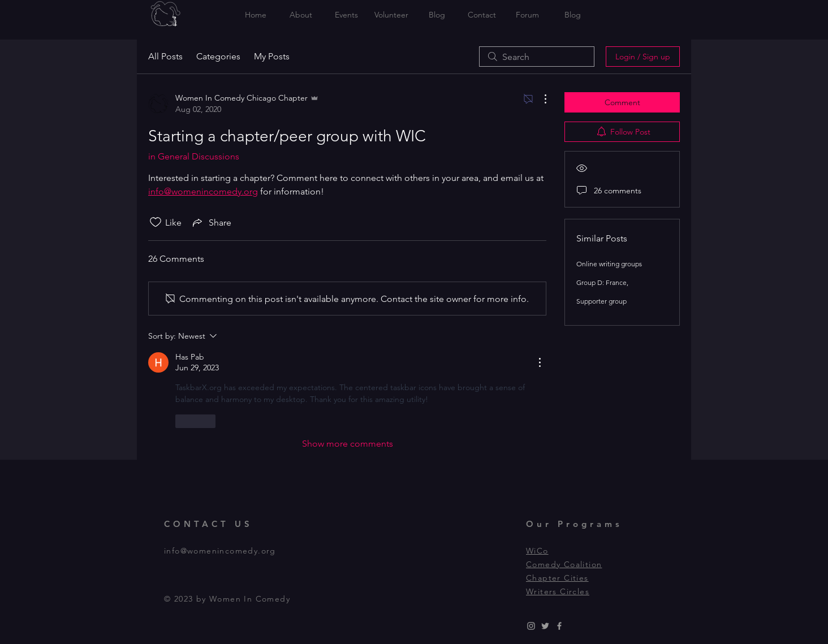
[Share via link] (211, 222)
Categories (218, 56)
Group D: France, (602, 282)
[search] (537, 57)
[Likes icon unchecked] (156, 222)
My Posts (272, 56)
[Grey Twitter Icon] (545, 626)
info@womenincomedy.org (220, 551)
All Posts (165, 56)
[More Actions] (540, 99)
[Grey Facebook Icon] (559, 626)
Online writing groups (609, 264)
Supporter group (601, 301)
